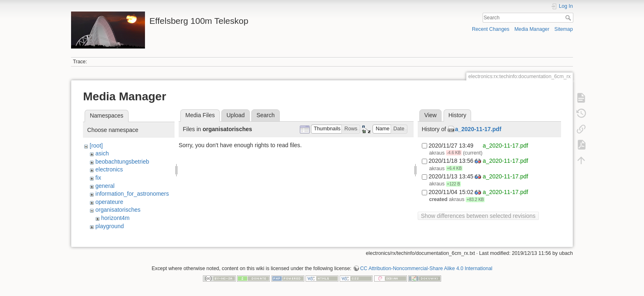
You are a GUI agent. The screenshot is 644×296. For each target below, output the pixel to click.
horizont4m (115, 218)
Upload (236, 115)
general (105, 186)
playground (109, 226)
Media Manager (532, 29)
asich (102, 153)
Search (569, 18)
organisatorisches (118, 210)
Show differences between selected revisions (478, 216)
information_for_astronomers (132, 194)
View (430, 115)
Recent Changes (491, 29)
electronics (109, 169)
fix (98, 178)
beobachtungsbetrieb (122, 162)
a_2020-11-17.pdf (478, 129)
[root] (96, 146)
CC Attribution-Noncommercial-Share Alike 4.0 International (426, 269)
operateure (109, 202)
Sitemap (564, 29)
